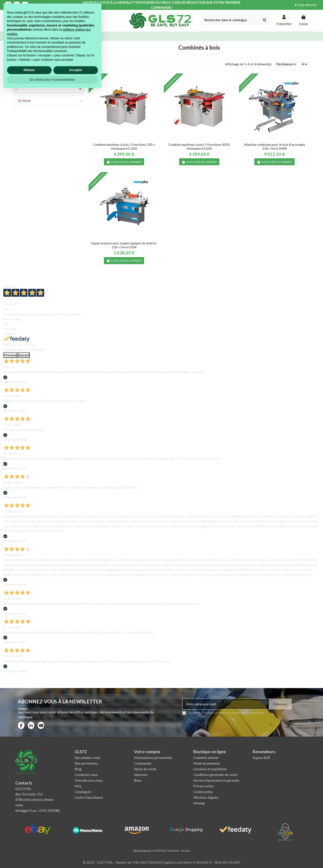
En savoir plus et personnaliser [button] (52, 856)
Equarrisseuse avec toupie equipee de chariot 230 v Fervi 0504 (124, 245)
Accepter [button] (76, 847)
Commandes (143, 763)
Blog (78, 769)
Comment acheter (206, 758)
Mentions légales (206, 797)
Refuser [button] (29, 847)
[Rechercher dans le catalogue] (265, 20)
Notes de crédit (145, 769)
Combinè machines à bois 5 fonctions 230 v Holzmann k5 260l (124, 146)
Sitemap (199, 803)
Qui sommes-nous (87, 758)
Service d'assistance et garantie (216, 780)
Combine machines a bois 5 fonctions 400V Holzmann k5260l (199, 146)
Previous (10, 355)
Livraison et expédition (210, 769)
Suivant (24, 355)
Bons (138, 780)
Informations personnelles (153, 758)
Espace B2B (261, 758)
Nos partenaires (86, 763)
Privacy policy (204, 786)
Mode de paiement (207, 763)
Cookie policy (203, 792)
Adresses (141, 775)
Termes (185, 851)
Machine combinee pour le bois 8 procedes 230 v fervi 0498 (275, 146)
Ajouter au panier (124, 162)
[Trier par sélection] (286, 64)
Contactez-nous (86, 775)
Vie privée (173, 851)
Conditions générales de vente (215, 775)
